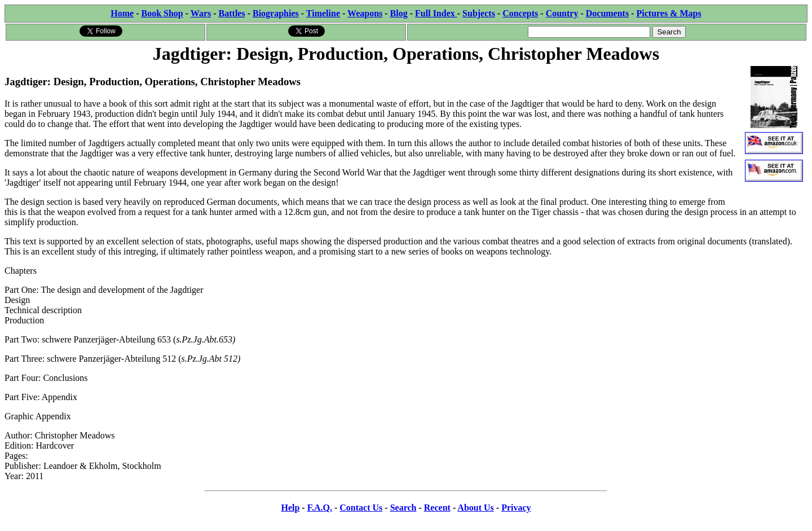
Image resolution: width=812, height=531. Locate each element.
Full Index (436, 13)
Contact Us (361, 508)
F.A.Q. (320, 508)
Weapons (365, 13)
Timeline (323, 13)
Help (290, 508)
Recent (437, 508)
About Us (475, 508)
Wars (201, 13)
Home (122, 13)
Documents (607, 13)
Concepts (520, 13)
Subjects (479, 13)
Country (562, 13)
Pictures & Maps (669, 13)
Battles (232, 13)
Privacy (516, 508)
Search (403, 508)
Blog (399, 13)
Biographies (276, 13)
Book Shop (162, 13)
